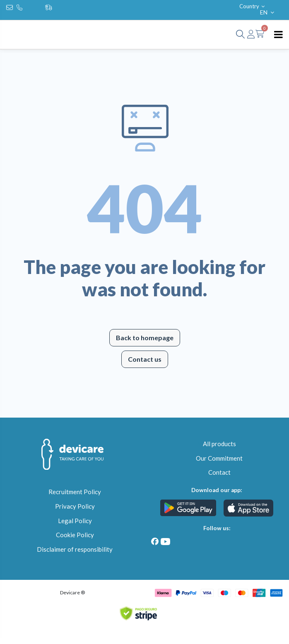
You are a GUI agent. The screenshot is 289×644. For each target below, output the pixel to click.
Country (253, 6)
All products (219, 444)
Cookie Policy (75, 535)
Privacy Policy (75, 506)
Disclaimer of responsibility (75, 549)
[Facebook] (155, 542)
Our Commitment (219, 458)
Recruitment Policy (75, 492)
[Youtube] (165, 542)
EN (268, 12)
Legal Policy (75, 521)
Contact (219, 472)
